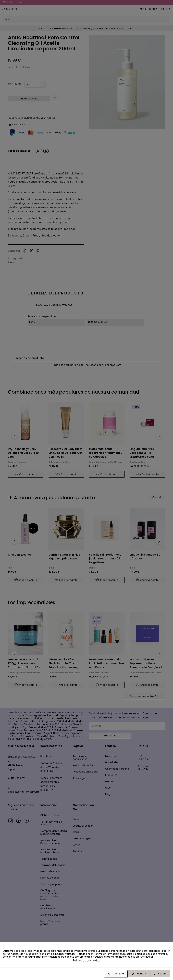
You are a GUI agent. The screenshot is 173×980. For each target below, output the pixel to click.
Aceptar (160, 974)
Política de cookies (144, 954)
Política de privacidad (86, 960)
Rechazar (139, 974)
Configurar (116, 974)
